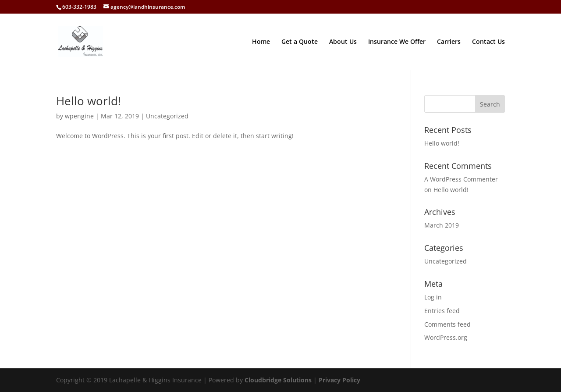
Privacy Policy (339, 380)
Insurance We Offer (397, 42)
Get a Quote (300, 42)
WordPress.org (446, 337)
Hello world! (89, 101)
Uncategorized (167, 116)
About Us (343, 42)
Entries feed (442, 311)
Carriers (449, 42)
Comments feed (447, 324)
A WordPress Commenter (461, 179)
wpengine (79, 116)
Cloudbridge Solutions (278, 380)
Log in (433, 297)
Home (261, 42)
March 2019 (442, 225)
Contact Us (488, 42)
